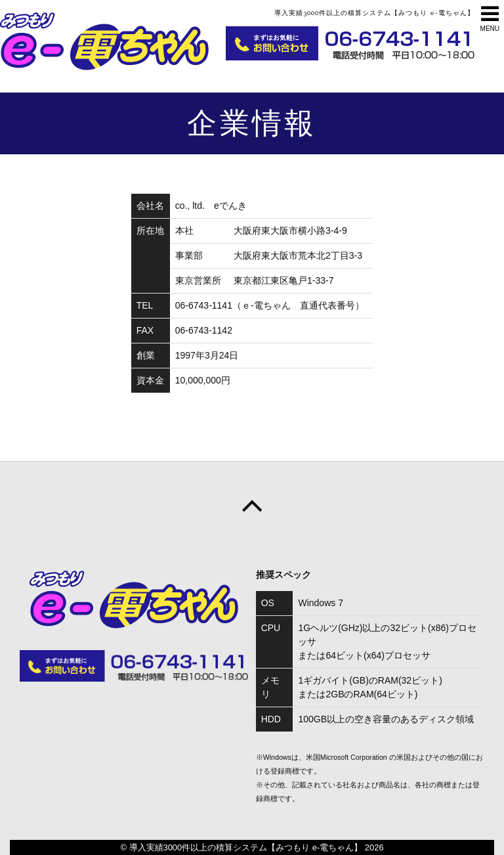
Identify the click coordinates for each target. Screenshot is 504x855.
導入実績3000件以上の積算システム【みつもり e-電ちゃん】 (246, 847)
